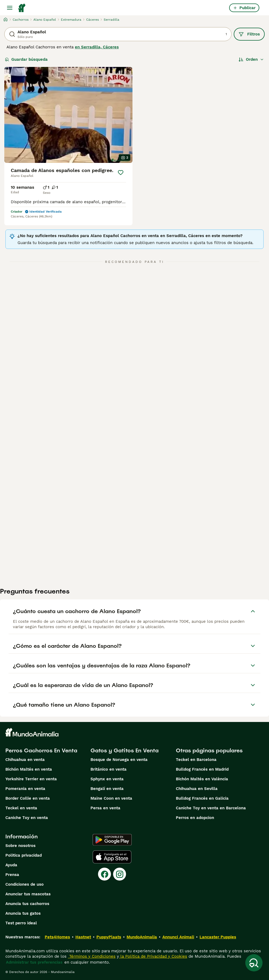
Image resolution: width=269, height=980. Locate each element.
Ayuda (11, 865)
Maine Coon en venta (111, 798)
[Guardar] (121, 173)
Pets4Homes (57, 937)
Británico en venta (109, 769)
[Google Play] (112, 840)
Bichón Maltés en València (202, 779)
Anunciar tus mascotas (28, 894)
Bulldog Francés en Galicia (202, 798)
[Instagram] (120, 874)
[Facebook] (104, 874)
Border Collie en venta (28, 798)
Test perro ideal (21, 923)
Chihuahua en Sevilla (197, 789)
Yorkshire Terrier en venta (31, 779)
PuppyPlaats (109, 937)
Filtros (249, 34)
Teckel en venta (21, 808)
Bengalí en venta (107, 789)
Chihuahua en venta (25, 760)
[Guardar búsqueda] (254, 963)
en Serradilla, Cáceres (97, 47)
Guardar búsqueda (26, 59)
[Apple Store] (112, 857)
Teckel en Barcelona (196, 760)
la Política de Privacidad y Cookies (153, 956)
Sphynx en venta (107, 779)
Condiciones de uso (25, 884)
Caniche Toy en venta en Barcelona (211, 808)
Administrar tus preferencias (34, 962)
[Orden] (251, 59)
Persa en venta (105, 808)
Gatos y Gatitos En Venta (125, 750)
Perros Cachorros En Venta (41, 750)
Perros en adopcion (195, 818)
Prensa (12, 875)
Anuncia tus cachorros (27, 904)
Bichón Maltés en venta (29, 769)
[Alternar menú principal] (10, 8)
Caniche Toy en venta (27, 818)
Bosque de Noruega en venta (119, 760)
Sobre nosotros (20, 846)
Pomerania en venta (25, 789)
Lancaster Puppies (218, 937)
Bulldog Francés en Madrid (202, 769)
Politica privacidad (24, 855)
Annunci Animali (178, 937)
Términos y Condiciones (92, 956)
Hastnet (83, 937)
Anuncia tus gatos (23, 913)
